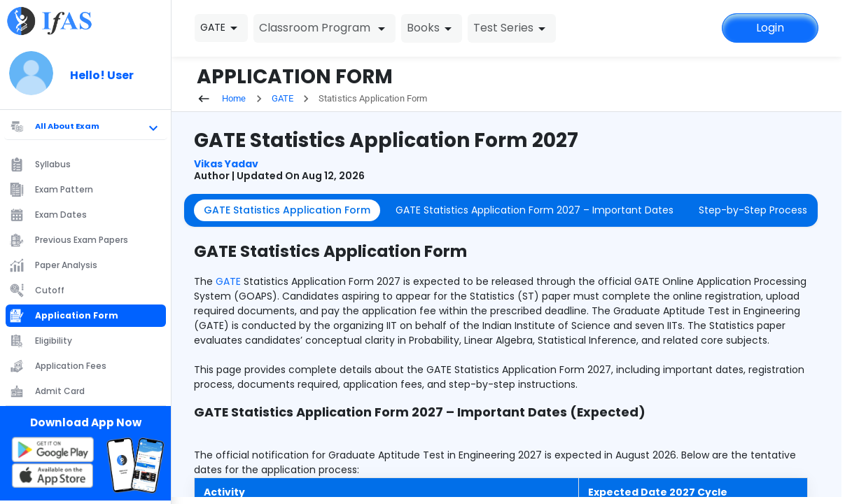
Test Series (512, 28)
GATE (283, 98)
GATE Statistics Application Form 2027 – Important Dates (535, 210)
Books (432, 28)
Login (770, 28)
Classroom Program (324, 28)
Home (222, 98)
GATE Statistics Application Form (287, 210)
